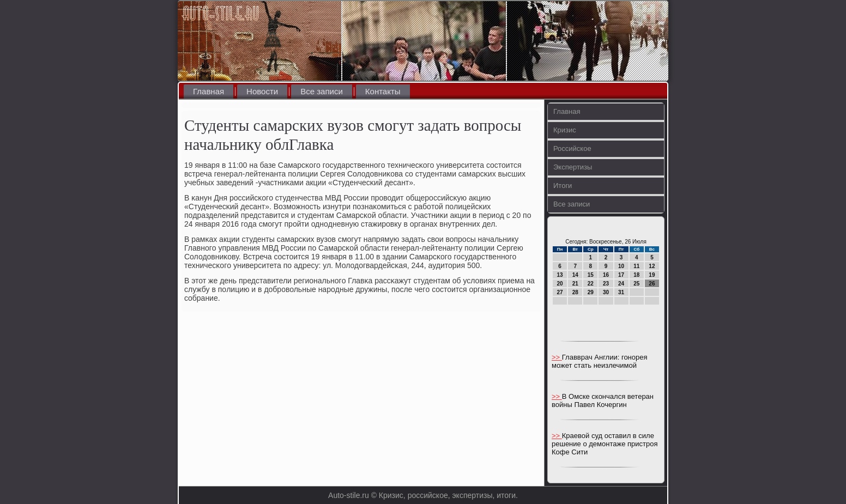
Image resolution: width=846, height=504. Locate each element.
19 (652, 275)
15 (591, 275)
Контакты (383, 91)
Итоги (563, 186)
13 (560, 275)
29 (591, 292)
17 (621, 275)
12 (652, 266)
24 (621, 284)
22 (591, 284)
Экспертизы (573, 167)
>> (557, 357)
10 (621, 266)
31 (621, 292)
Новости (262, 91)
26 (652, 284)
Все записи (322, 91)
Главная (209, 91)
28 (575, 292)
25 (636, 284)
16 (606, 275)
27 (560, 292)
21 (575, 284)
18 (636, 275)
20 (560, 284)
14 (575, 275)
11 (636, 266)
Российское (572, 148)
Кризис (565, 130)
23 (606, 284)
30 (606, 292)
